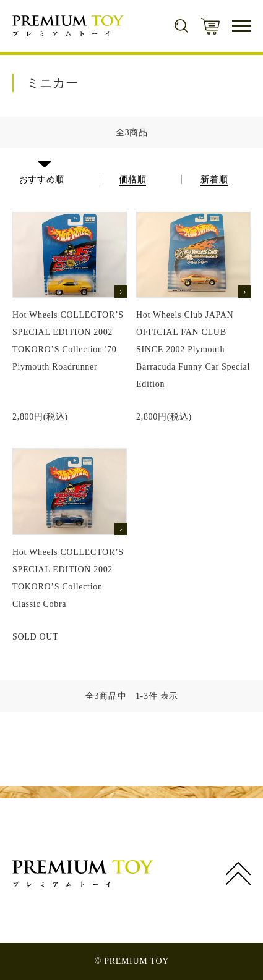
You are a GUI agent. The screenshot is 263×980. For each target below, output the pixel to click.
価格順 (132, 180)
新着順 (214, 180)
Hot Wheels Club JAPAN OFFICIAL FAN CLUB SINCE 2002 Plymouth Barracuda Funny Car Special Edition (193, 349)
